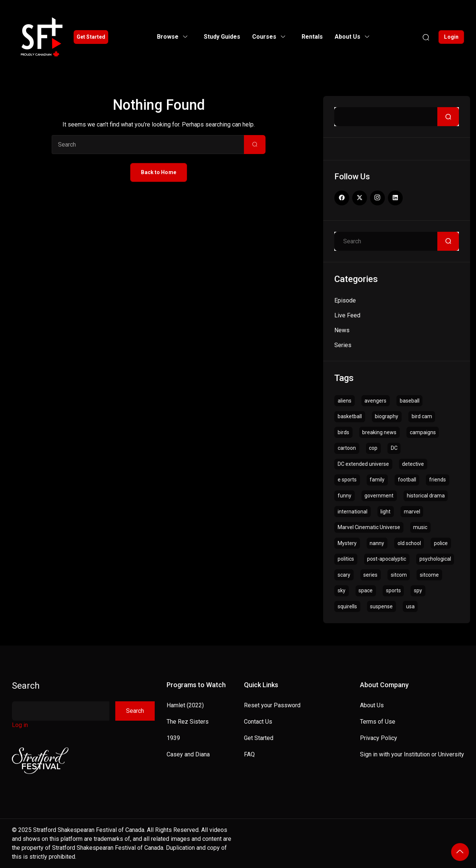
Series (343, 345)
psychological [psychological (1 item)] (435, 559)
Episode (345, 300)
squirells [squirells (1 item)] (347, 606)
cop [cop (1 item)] (373, 448)
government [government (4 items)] (379, 496)
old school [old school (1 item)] (409, 543)
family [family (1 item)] (377, 480)
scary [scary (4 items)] (344, 575)
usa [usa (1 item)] (410, 606)
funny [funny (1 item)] (345, 496)
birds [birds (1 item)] (343, 432)
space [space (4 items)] (366, 590)
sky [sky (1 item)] (342, 590)
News (342, 330)
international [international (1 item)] (353, 512)
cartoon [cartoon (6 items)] (347, 448)
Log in (20, 725)
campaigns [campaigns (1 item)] (423, 432)
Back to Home (158, 172)
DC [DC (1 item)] (394, 448)
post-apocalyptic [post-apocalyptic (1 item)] (387, 559)
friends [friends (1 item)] (438, 480)
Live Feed (347, 315)
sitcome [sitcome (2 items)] (429, 575)
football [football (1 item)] (407, 480)
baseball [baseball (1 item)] (410, 401)
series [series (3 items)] (370, 575)
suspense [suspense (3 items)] (381, 606)
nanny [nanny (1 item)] (377, 543)
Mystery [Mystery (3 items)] (347, 543)
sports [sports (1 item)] (393, 590)
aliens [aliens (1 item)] (345, 401)
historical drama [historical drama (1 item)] (426, 496)
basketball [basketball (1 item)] (350, 416)
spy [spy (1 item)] (418, 590)
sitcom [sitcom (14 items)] (399, 575)
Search (26, 686)
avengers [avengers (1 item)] (375, 401)
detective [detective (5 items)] (413, 464)
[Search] (426, 37)
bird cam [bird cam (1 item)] (422, 416)
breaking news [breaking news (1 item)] (379, 432)
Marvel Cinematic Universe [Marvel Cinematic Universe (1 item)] (369, 527)
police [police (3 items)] (441, 543)
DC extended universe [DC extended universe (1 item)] (363, 464)
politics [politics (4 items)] (346, 559)
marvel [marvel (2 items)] (412, 512)
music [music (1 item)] (420, 527)
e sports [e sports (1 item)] (347, 480)
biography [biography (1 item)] (387, 416)
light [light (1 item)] (385, 512)
